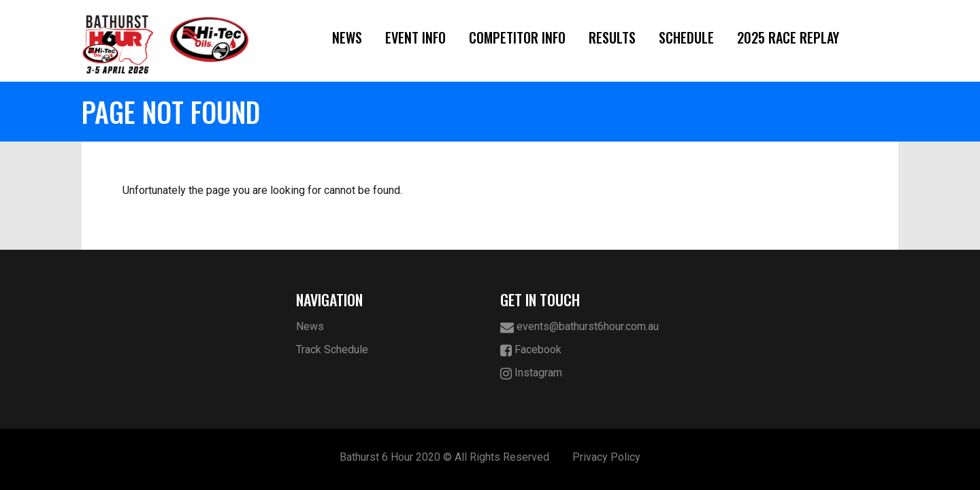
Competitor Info (517, 37)
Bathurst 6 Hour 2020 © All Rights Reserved (444, 457)
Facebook (531, 350)
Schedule (686, 37)
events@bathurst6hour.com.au (579, 327)
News (347, 37)
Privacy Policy (606, 457)
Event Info (415, 37)
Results (612, 37)
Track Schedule (332, 349)
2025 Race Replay (788, 37)
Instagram (531, 373)
